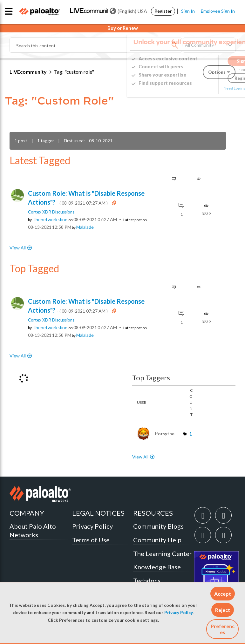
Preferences (223, 629)
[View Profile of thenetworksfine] (50, 220)
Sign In (188, 11)
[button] (223, 594)
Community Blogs (158, 526)
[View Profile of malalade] (85, 227)
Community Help (157, 540)
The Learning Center (163, 553)
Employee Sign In (218, 11)
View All (18, 248)
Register (163, 11)
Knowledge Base (157, 567)
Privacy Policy (178, 613)
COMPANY (27, 513)
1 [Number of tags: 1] (191, 434)
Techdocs (147, 580)
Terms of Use (91, 540)
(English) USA (128, 11)
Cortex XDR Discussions (51, 212)
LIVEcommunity (28, 72)
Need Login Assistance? (207, 88)
